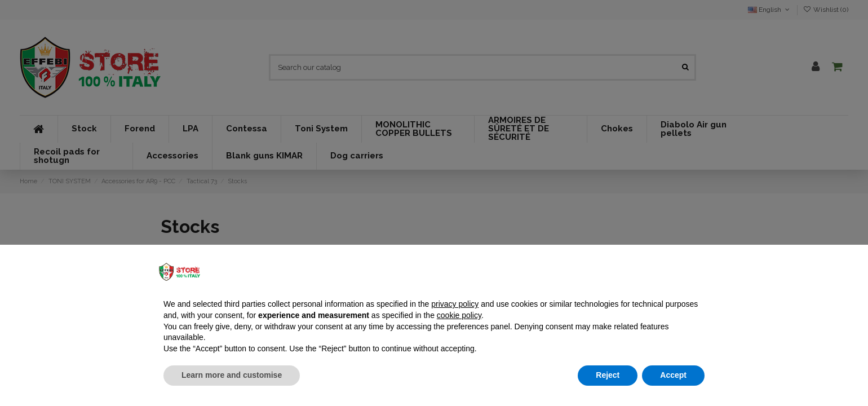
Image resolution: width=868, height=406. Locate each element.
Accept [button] (673, 375)
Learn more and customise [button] (232, 375)
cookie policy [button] (459, 315)
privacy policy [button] (455, 304)
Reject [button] (608, 375)
